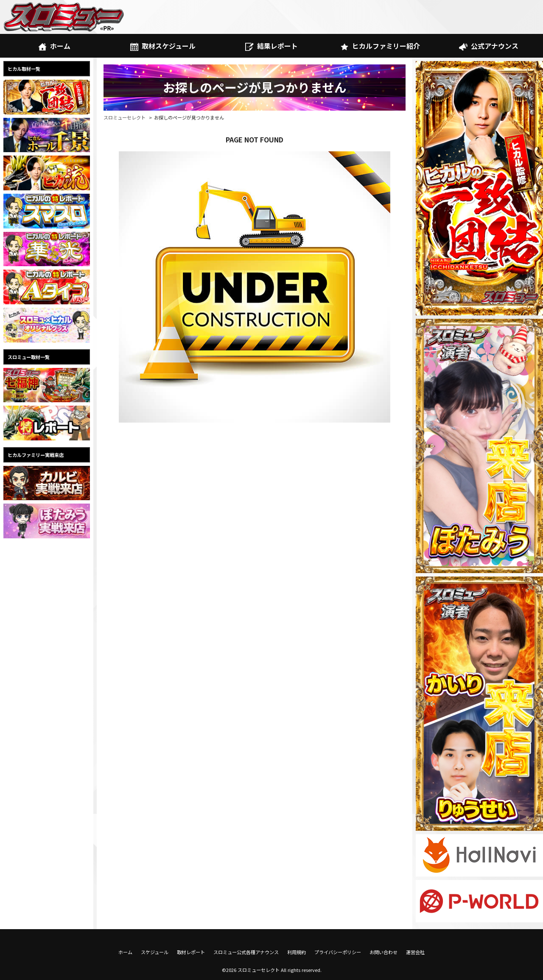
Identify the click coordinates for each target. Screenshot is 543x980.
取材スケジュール (163, 46)
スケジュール (155, 952)
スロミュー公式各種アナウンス (246, 952)
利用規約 (297, 952)
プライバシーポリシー (338, 952)
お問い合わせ (383, 952)
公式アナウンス (488, 46)
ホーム (54, 46)
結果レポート (271, 46)
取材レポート (191, 952)
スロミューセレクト (125, 117)
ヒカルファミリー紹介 (380, 46)
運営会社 (415, 952)
